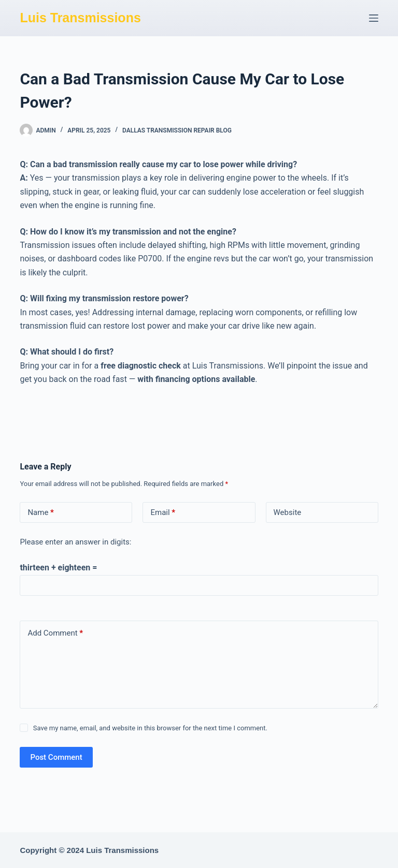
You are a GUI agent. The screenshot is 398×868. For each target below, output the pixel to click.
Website (288, 512)
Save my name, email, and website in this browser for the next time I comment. (150, 728)
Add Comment (55, 633)
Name (41, 513)
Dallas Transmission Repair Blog (177, 130)
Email (163, 513)
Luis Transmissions (80, 18)
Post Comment (56, 757)
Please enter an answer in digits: (75, 542)
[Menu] (374, 18)
